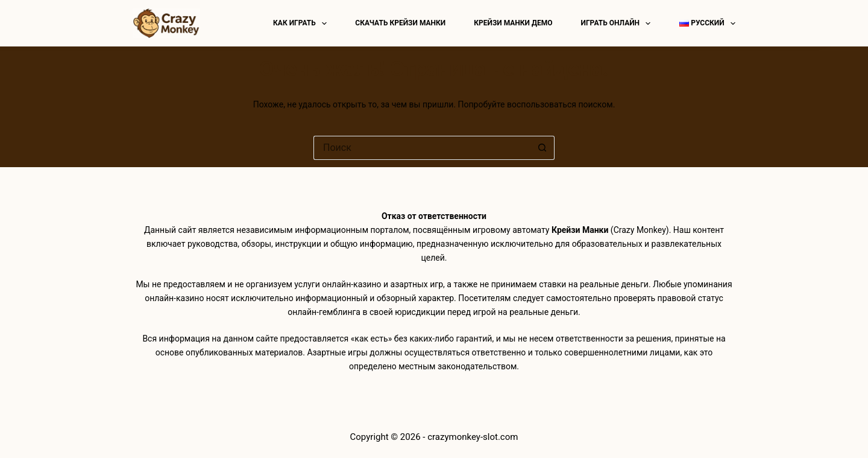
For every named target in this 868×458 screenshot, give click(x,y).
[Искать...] (422, 148)
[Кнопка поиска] (542, 148)
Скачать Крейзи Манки (400, 23)
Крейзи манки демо (513, 23)
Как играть (302, 24)
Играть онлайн (618, 24)
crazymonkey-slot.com (473, 437)
